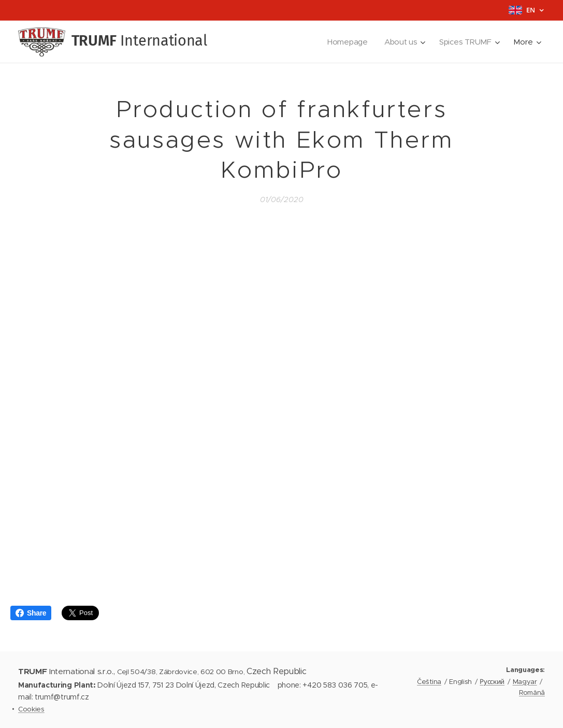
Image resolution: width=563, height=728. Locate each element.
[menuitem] (347, 42)
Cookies (31, 709)
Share (31, 613)
